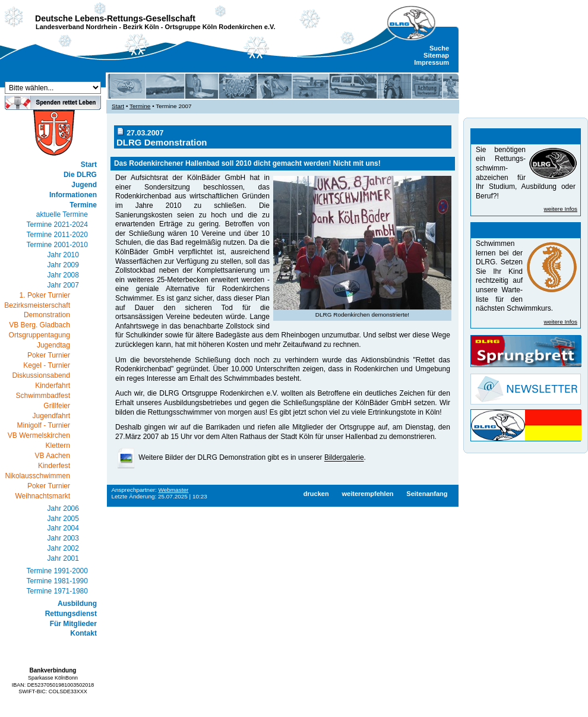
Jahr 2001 (63, 558)
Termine (83, 205)
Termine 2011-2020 (57, 235)
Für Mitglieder (73, 624)
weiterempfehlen (367, 494)
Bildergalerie (344, 458)
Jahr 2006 (63, 508)
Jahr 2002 (63, 548)
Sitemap (436, 55)
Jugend (84, 185)
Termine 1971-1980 (57, 591)
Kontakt (83, 633)
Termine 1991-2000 (57, 571)
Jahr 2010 (63, 255)
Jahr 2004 (63, 528)
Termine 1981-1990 (57, 581)
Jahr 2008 (63, 275)
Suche (439, 48)
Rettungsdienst (71, 614)
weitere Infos (561, 209)
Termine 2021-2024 (57, 225)
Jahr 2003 (63, 538)
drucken (316, 494)
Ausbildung (77, 604)
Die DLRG (80, 175)
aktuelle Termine (62, 214)
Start (89, 165)
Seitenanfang (427, 494)
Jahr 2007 (63, 285)
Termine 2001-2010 (57, 245)
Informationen (73, 195)
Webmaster (174, 490)
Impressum (431, 62)
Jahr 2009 (63, 265)
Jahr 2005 (63, 519)
